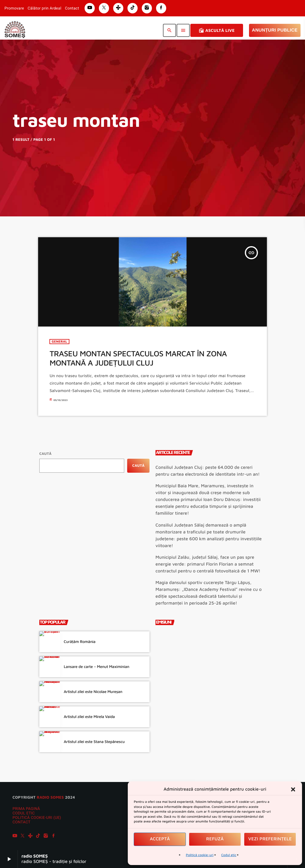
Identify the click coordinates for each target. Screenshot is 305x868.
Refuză (215, 839)
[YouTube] (15, 836)
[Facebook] (54, 836)
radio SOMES (50, 797)
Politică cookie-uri (200, 855)
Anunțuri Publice (275, 30)
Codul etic (229, 855)
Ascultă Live (217, 30)
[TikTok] (38, 836)
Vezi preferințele (270, 839)
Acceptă (160, 839)
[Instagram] (46, 836)
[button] (293, 789)
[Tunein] (30, 836)
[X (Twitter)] (23, 836)
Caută (45, 453)
